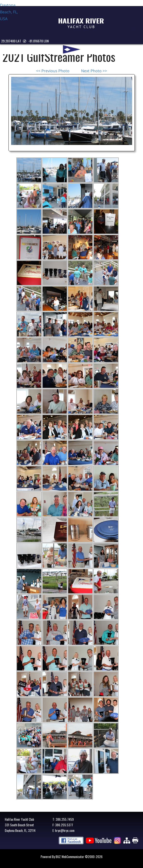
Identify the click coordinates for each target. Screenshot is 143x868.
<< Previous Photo (53, 71)
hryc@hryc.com (65, 830)
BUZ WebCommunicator (70, 857)
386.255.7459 (65, 819)
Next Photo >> (94, 71)
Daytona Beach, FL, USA (12, 20)
